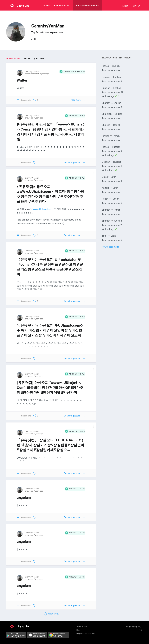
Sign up (137, 6)
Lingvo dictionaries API (85, 634)
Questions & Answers (87, 5)
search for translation (56, 5)
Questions (39, 59)
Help (78, 630)
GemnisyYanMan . (33, 72)
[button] (92, 67)
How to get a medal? (111, 247)
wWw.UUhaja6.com (43, 209)
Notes (27, 59)
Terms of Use (82, 627)
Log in (125, 6)
